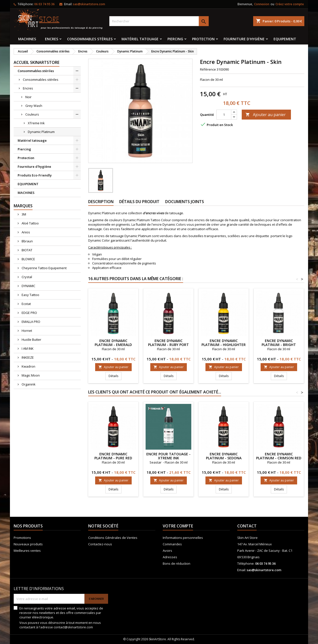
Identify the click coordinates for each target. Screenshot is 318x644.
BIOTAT (27, 250)
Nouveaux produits (28, 544)
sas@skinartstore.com (89, 4)
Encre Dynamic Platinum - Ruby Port (168, 343)
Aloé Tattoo (30, 223)
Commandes (172, 544)
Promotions (22, 538)
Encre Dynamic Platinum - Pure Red (113, 456)
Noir (28, 97)
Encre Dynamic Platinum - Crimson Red (279, 456)
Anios (25, 232)
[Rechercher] (159, 21)
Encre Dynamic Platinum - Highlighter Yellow (224, 345)
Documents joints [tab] (185, 202)
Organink (28, 384)
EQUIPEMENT (285, 39)
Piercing (175, 39)
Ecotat (26, 304)
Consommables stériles (90, 39)
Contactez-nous (100, 544)
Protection (203, 39)
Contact (247, 526)
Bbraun (27, 241)
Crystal (26, 277)
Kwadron (28, 366)
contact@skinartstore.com (73, 627)
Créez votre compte (290, 4)
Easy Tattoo (30, 295)
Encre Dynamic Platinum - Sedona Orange (224, 458)
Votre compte (178, 526)
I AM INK (27, 348)
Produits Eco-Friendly (35, 175)
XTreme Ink (36, 123)
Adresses (170, 557)
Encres (52, 39)
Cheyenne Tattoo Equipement (44, 268)
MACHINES (27, 39)
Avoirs (167, 551)
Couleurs (32, 114)
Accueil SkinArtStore (37, 62)
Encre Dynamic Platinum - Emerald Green (113, 345)
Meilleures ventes (27, 551)
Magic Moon (30, 375)
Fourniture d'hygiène (244, 39)
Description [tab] (101, 202)
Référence (208, 69)
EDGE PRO (29, 313)
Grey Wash (34, 106)
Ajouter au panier (266, 115)
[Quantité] (224, 115)
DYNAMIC (28, 286)
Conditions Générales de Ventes (113, 538)
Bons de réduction (177, 563)
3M (23, 214)
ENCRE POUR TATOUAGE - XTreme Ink (168, 456)
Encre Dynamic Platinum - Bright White (279, 345)
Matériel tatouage (140, 39)
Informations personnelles (183, 538)
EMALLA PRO (31, 322)
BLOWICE (28, 259)
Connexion (262, 4)
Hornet (26, 331)
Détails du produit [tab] (139, 202)
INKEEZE (27, 357)
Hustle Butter (31, 340)
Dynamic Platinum (41, 132)
